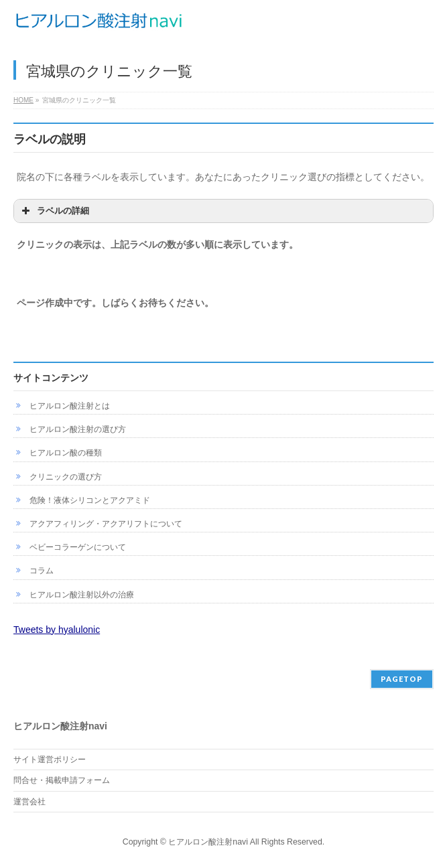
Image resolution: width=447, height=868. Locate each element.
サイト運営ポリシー (50, 759)
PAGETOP (402, 679)
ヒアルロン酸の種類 (66, 453)
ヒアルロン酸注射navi (208, 842)
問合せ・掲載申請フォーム (62, 780)
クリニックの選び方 (66, 477)
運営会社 (29, 802)
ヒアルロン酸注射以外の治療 (82, 595)
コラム (42, 571)
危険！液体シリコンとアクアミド (90, 500)
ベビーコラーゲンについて (78, 547)
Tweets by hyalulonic (57, 630)
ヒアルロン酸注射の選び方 (78, 429)
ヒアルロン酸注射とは (70, 406)
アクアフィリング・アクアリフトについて (106, 524)
